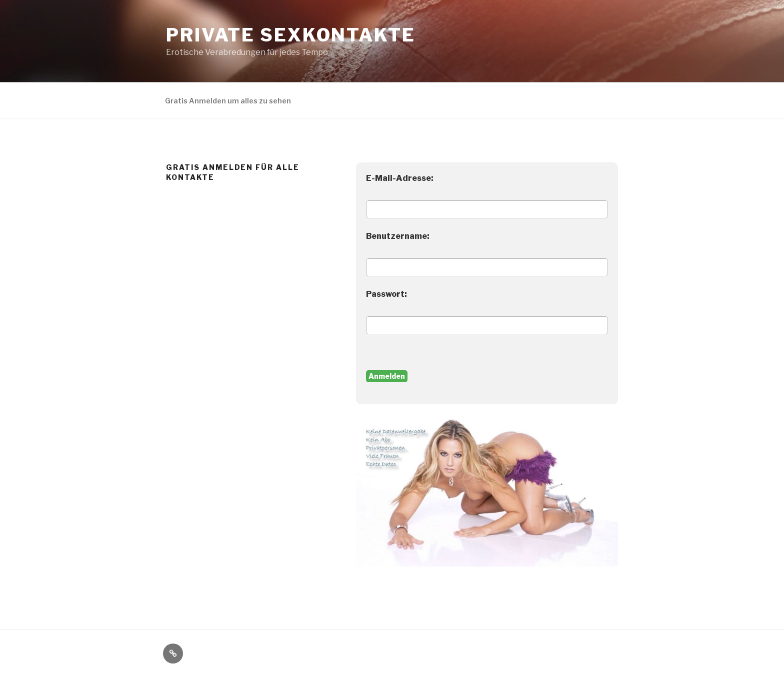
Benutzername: (398, 236)
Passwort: (386, 294)
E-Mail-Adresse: (400, 178)
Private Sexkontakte (291, 35)
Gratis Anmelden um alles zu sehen (228, 101)
